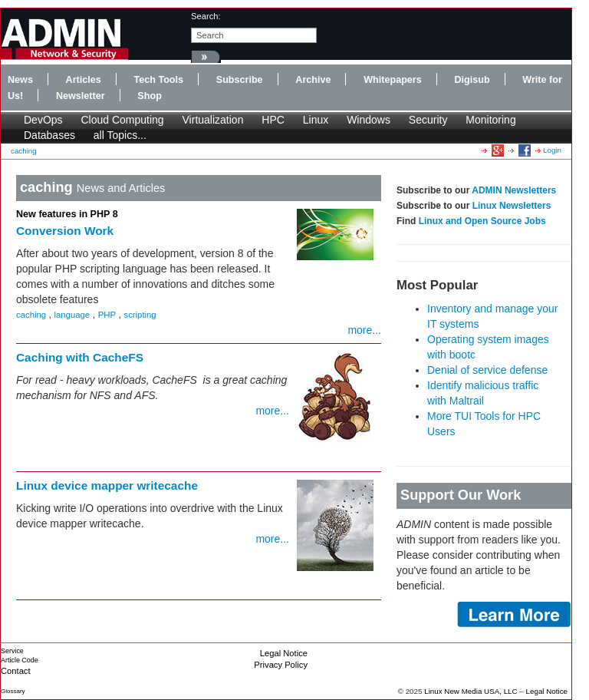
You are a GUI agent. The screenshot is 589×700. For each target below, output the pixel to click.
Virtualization (213, 120)
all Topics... (120, 135)
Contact (16, 671)
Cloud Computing (122, 120)
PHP (107, 315)
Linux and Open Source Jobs (482, 221)
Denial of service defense (487, 370)
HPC (273, 120)
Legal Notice (284, 653)
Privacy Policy (281, 665)
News (20, 80)
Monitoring (490, 120)
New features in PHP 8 (67, 214)
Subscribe (240, 80)
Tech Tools (158, 80)
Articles (84, 80)
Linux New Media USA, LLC (471, 691)
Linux (316, 120)
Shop (149, 96)
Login (552, 150)
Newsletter (81, 96)
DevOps (43, 120)
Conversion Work (65, 231)
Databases (49, 135)
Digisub (472, 80)
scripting (140, 315)
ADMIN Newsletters (514, 190)
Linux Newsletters (512, 206)
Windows (369, 120)
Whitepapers (393, 80)
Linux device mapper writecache (107, 485)
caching (24, 151)
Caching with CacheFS (80, 357)
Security (428, 120)
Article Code (20, 660)
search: (206, 16)
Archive (313, 80)
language (72, 315)
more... (364, 330)
